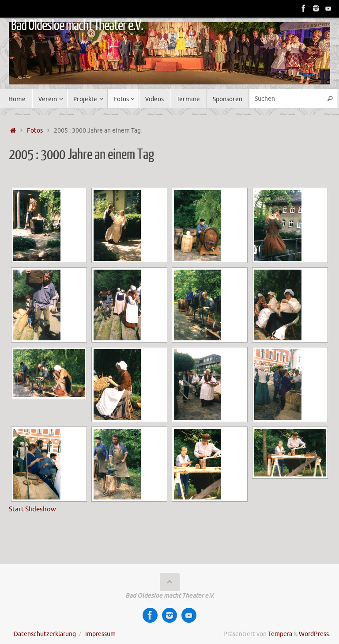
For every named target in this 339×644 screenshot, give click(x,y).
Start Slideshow (32, 509)
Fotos (35, 131)
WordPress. (315, 634)
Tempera (280, 634)
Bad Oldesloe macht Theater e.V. (77, 26)
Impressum (100, 634)
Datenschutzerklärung (45, 634)
